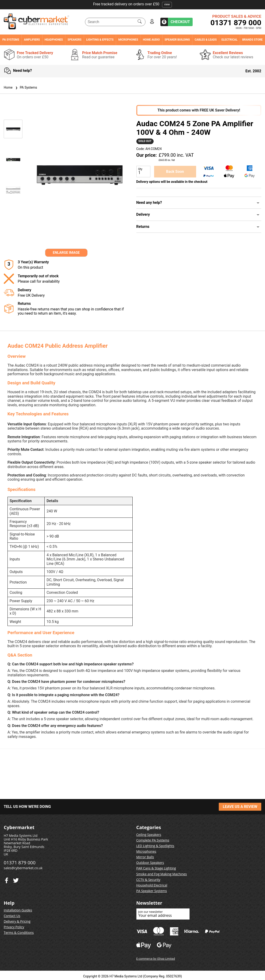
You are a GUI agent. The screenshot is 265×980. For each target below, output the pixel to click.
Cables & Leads (206, 40)
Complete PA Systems (153, 840)
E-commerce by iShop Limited (156, 959)
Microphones (128, 40)
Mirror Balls (145, 857)
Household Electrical (152, 885)
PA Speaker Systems (152, 891)
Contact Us (12, 916)
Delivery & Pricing (17, 921)
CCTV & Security (148, 880)
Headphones (54, 40)
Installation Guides (18, 910)
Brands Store (252, 40)
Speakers (75, 40)
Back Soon (175, 172)
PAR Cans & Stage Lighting (156, 868)
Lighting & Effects (100, 40)
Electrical (229, 40)
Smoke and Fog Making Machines (162, 874)
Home (8, 87)
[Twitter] (7, 879)
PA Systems (11, 40)
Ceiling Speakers (149, 835)
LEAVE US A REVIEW (240, 807)
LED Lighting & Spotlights (155, 846)
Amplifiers (32, 40)
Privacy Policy (14, 927)
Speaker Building (177, 40)
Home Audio (151, 40)
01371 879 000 (236, 23)
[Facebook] (16, 879)
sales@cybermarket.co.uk (23, 868)
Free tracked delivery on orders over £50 (133, 4)
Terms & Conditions (19, 933)
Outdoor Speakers (150, 863)
